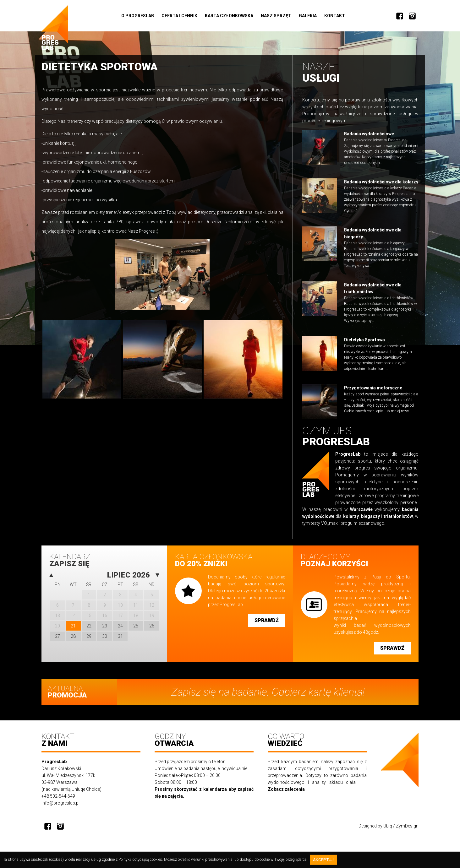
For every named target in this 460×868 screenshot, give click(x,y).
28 (73, 639)
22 (89, 629)
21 (73, 629)
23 (105, 629)
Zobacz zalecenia (286, 794)
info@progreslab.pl (60, 807)
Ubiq (388, 830)
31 (120, 639)
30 (105, 639)
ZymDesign (407, 830)
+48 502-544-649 (58, 800)
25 (136, 629)
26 (152, 629)
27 (57, 639)
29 (89, 639)
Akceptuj (324, 860)
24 (120, 629)
